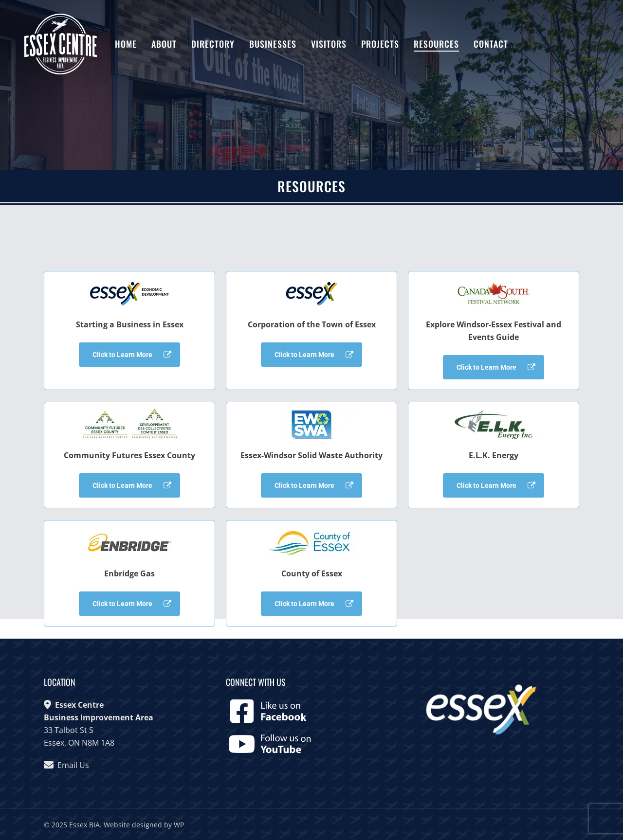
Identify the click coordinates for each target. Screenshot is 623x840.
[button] (129, 355)
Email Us (73, 765)
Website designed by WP (144, 825)
